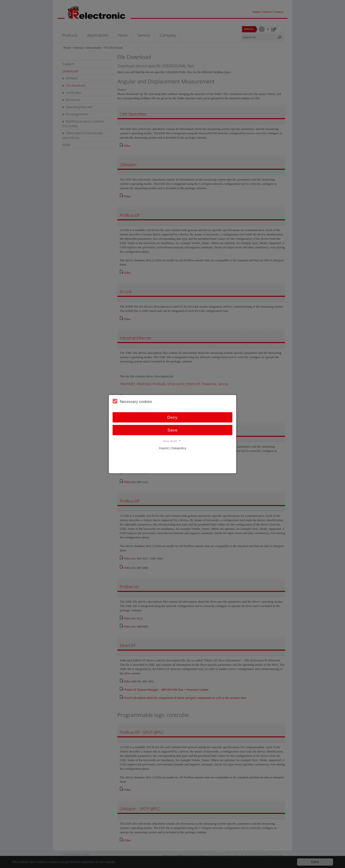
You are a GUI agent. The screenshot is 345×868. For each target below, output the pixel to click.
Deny (172, 417)
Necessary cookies (132, 401)
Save (173, 430)
